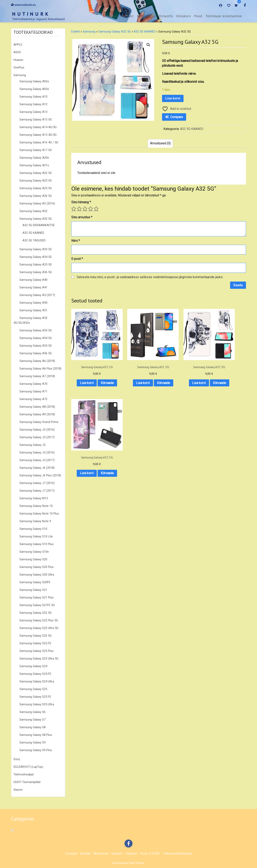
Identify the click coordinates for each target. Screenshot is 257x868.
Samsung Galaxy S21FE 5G (37, 605)
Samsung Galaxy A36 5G (36, 272)
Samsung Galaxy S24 (33, 666)
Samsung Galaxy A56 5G (36, 353)
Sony (17, 759)
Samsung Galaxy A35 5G (36, 264)
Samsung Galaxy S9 (33, 742)
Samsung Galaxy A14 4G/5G (38, 127)
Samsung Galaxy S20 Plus (37, 567)
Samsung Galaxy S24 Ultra (37, 681)
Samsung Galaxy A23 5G (36, 181)
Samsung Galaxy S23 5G (36, 636)
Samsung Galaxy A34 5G (36, 257)
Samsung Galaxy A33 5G (36, 249)
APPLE (18, 45)
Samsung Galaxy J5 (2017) (37, 460)
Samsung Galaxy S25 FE (35, 697)
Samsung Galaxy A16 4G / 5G (39, 142)
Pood (198, 16)
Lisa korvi (173, 98)
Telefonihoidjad (23, 774)
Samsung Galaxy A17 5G (36, 150)
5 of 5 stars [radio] (96, 209)
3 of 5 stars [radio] (85, 209)
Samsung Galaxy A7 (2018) (37, 376)
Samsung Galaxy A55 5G (36, 346)
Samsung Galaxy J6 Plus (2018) (40, 475)
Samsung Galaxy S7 (33, 720)
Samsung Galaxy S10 (33, 529)
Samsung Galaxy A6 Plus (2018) (40, 369)
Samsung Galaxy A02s (34, 81)
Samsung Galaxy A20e (34, 158)
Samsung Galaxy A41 (33, 287)
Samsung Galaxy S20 (33, 559)
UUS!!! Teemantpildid (27, 782)
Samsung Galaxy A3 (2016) (37, 203)
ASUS (17, 52)
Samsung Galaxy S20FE (35, 582)
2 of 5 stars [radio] (79, 209)
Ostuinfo (166, 16)
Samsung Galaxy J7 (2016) (37, 483)
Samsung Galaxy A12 (33, 104)
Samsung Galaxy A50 (33, 303)
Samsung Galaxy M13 (34, 498)
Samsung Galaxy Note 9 (35, 521)
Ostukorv (184, 16)
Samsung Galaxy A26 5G (36, 196)
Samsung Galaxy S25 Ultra (37, 704)
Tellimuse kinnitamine (224, 16)
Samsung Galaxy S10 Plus (37, 544)
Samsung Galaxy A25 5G (36, 188)
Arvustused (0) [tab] (160, 143)
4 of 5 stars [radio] (91, 209)
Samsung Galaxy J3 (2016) (37, 430)
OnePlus (19, 67)
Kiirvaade (90, 380)
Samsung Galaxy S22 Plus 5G (39, 620)
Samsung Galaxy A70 (33, 384)
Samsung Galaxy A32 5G (36, 219)
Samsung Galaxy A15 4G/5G (38, 135)
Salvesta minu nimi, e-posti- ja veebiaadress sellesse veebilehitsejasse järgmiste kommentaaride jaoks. (150, 277)
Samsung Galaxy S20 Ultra (37, 575)
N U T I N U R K (30, 14)
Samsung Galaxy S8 (33, 727)
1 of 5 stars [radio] (74, 209)
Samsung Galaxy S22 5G (36, 613)
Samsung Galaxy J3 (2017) (37, 437)
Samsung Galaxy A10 (33, 97)
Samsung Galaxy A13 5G (36, 119)
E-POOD (154, 854)
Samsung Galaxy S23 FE (35, 643)
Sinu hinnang (81, 202)
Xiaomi (18, 790)
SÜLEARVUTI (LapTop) (28, 767)
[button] (148, 45)
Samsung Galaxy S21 (33, 590)
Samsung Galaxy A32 (33, 211)
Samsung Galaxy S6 (33, 712)
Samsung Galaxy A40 (33, 280)
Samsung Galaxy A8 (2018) (37, 407)
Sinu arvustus (82, 217)
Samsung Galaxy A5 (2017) (37, 295)
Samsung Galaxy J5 (32, 445)
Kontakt (127, 16)
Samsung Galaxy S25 (33, 689)
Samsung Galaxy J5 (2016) (37, 452)
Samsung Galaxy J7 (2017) (37, 491)
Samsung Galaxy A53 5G (36, 330)
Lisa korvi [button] (91, 370)
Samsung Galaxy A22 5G (36, 173)
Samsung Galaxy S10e (34, 552)
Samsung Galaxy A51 (33, 310)
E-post (77, 259)
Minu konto (146, 16)
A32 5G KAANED (33, 233)
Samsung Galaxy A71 (33, 391)
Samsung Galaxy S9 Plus (36, 750)
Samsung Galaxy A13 (33, 112)
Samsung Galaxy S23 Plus (37, 651)
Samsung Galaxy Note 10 (36, 506)
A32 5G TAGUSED (34, 240)
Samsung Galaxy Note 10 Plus (39, 514)
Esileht (76, 32)
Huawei (18, 60)
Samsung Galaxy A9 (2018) (37, 414)
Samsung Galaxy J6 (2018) (37, 468)
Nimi (76, 241)
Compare (110, 16)
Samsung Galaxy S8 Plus (36, 735)
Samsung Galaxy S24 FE (35, 674)
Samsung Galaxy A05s (34, 89)
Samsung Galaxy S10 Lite (36, 536)
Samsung (20, 75)
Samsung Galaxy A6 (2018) (37, 361)
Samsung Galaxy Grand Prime (39, 422)
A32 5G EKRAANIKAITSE (39, 225)
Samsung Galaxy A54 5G (36, 338)
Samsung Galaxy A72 (33, 399)
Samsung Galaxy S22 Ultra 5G (39, 628)
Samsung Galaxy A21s (34, 165)
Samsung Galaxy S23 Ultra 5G (39, 659)
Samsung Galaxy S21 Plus (37, 597)
